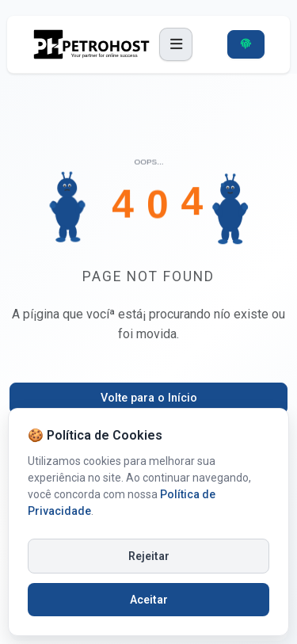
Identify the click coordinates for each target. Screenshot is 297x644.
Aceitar (149, 600)
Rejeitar (149, 556)
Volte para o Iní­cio (149, 398)
